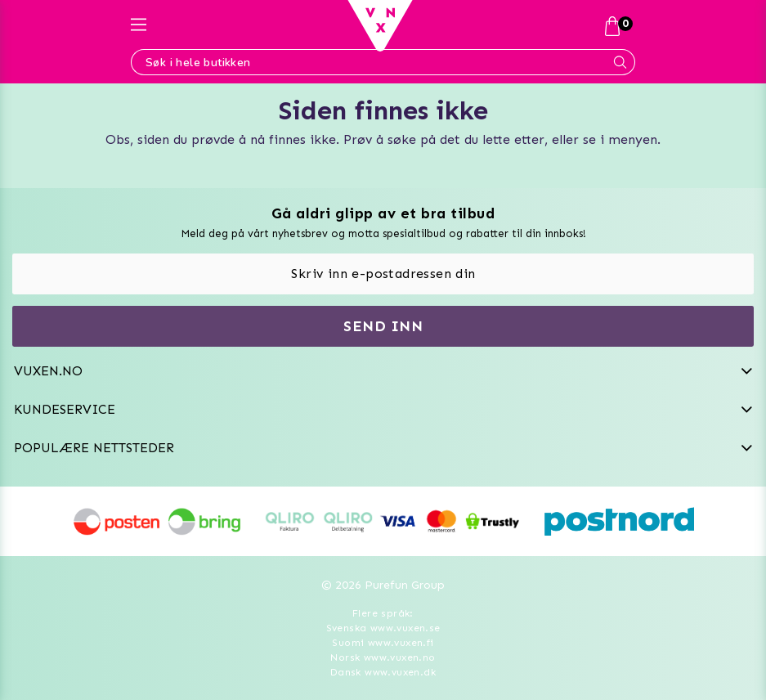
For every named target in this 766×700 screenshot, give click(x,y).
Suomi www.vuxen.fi (383, 643)
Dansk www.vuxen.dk (383, 672)
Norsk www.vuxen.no (383, 657)
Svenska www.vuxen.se (383, 628)
